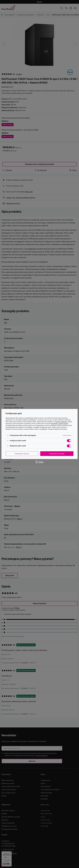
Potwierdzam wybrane (22, 454)
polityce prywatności (61, 422)
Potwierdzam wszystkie (57, 454)
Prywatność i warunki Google (59, 424)
